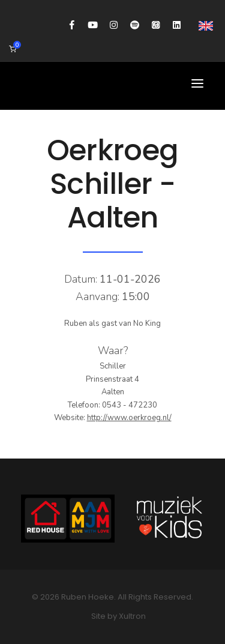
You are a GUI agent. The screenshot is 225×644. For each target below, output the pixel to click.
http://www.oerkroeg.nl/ (129, 418)
